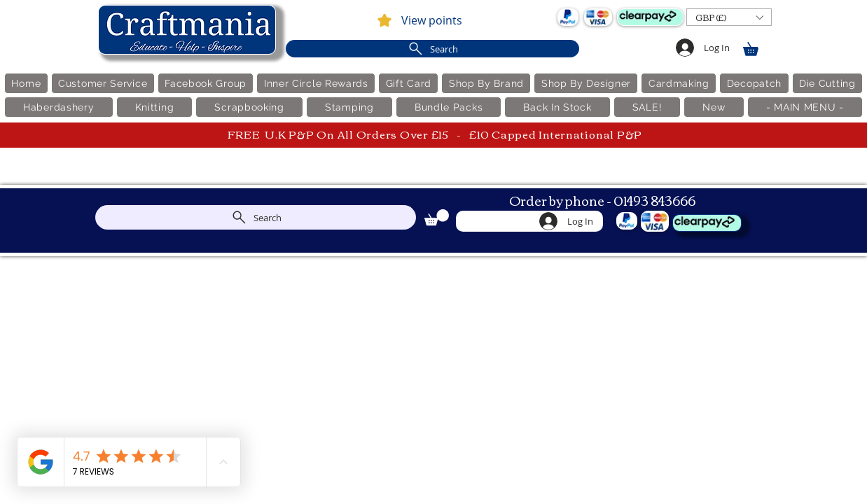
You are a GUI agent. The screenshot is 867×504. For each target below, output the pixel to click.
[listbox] (729, 17)
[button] (729, 17)
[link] (757, 47)
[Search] (432, 49)
